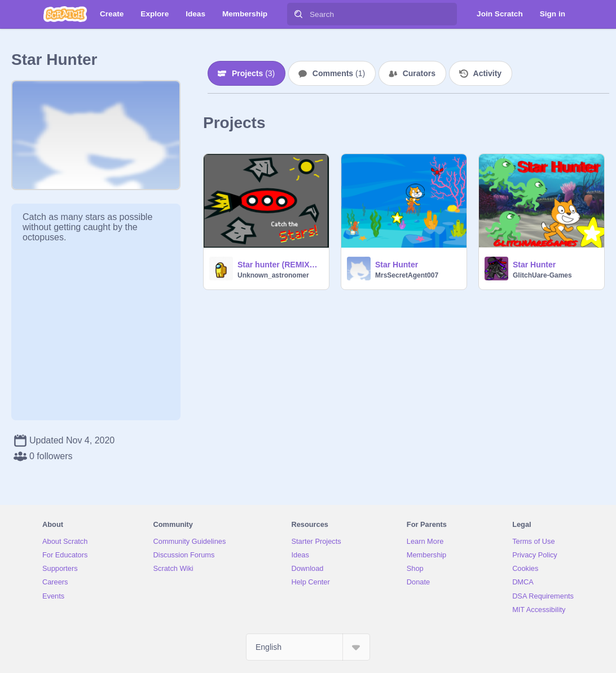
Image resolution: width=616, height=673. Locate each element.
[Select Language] (308, 647)
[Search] (298, 14)
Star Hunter (397, 265)
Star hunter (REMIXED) (280, 265)
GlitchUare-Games (542, 275)
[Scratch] (65, 14)
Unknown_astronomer (273, 275)
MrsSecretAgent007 (407, 275)
